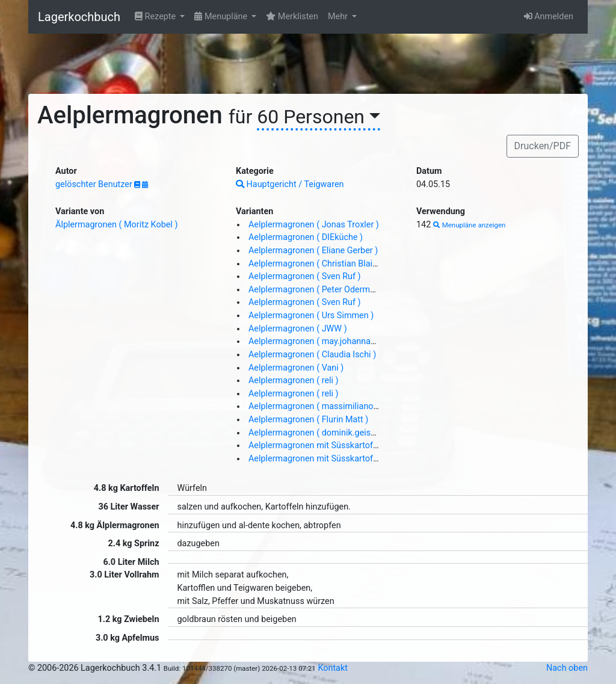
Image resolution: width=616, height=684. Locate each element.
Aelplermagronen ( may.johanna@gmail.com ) (336, 341)
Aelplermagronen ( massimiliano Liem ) (324, 406)
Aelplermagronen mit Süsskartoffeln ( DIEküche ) (342, 445)
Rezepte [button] (156, 17)
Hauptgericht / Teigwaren (290, 184)
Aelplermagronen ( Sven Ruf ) (305, 276)
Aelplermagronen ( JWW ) (298, 329)
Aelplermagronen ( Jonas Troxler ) (314, 225)
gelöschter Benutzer (95, 184)
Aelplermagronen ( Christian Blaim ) (317, 264)
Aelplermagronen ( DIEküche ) (306, 237)
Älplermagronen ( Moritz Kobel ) (116, 225)
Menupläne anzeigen (470, 225)
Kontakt (333, 668)
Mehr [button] (339, 17)
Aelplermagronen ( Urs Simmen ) (311, 316)
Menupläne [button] (222, 17)
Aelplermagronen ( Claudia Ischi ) (312, 355)
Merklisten (292, 17)
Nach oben (567, 668)
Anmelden (549, 17)
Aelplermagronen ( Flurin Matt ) (308, 420)
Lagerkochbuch (79, 17)
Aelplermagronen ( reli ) (294, 381)
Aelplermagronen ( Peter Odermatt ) (317, 290)
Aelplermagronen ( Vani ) (296, 368)
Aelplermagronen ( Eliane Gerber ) (313, 251)
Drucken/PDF (543, 146)
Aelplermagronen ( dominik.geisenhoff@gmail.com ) (349, 433)
